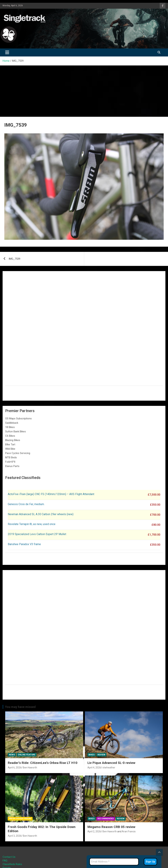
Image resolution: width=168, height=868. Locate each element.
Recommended (106, 819)
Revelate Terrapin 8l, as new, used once (32, 524)
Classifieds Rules (12, 864)
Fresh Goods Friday (20, 819)
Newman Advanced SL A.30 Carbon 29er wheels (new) (41, 514)
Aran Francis (129, 831)
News (12, 755)
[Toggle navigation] (7, 52)
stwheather (109, 768)
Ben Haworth (30, 768)
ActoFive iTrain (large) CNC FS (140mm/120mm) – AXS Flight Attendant (51, 494)
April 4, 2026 (94, 768)
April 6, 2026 (15, 768)
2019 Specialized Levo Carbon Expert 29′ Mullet (37, 534)
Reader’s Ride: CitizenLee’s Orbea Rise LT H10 (43, 763)
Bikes (92, 755)
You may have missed (20, 707)
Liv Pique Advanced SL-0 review (111, 763)
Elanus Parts (12, 466)
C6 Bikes (10, 436)
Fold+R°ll (10, 462)
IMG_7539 (14, 259)
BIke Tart (10, 444)
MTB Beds (11, 457)
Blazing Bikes (13, 440)
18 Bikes (10, 427)
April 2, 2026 (94, 831)
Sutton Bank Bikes (16, 431)
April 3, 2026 (15, 836)
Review (101, 755)
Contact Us (9, 857)
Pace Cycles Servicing (18, 453)
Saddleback (12, 423)
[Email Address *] (114, 862)
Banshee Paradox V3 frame (24, 544)
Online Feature (27, 755)
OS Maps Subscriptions (18, 418)
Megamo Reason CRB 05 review (111, 827)
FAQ (5, 861)
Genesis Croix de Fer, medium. (26, 504)
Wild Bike (10, 449)
